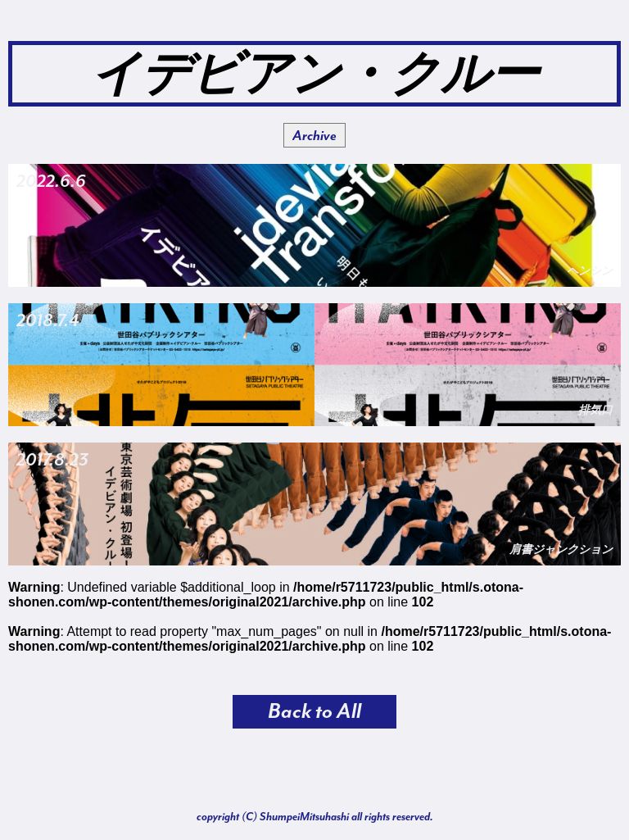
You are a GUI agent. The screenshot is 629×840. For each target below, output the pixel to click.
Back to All (314, 712)
